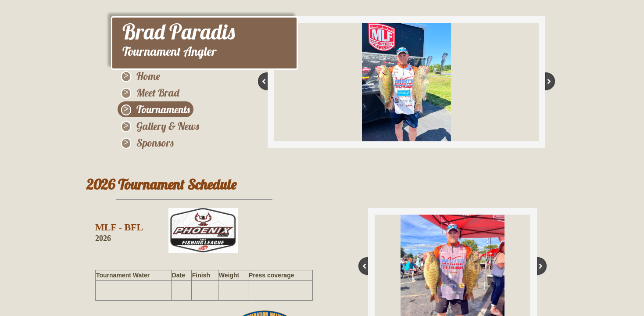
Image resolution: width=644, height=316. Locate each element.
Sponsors (155, 143)
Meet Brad (158, 93)
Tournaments (163, 109)
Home (148, 76)
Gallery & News (168, 126)
